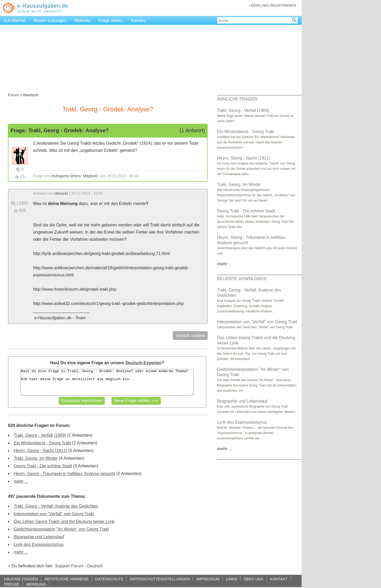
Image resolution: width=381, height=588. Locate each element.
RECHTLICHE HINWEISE (67, 579)
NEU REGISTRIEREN (279, 5)
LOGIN (254, 5)
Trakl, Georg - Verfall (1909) (40, 435)
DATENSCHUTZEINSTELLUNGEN (160, 579)
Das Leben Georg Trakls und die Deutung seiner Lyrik (64, 521)
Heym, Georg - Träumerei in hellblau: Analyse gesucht (64, 474)
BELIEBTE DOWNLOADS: (242, 279)
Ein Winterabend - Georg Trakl (42, 443)
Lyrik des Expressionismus (39, 544)
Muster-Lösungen (50, 20)
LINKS (232, 579)
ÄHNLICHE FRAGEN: (238, 99)
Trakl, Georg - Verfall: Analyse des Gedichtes (56, 506)
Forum (13, 95)
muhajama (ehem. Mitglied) (74, 176)
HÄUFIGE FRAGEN (21, 579)
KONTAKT (279, 579)
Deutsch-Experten (144, 363)
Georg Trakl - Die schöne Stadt (43, 466)
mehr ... (21, 481)
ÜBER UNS (253, 579)
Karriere (139, 20)
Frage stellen (111, 20)
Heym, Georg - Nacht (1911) (40, 451)
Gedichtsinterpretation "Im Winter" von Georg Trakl (61, 529)
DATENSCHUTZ (109, 579)
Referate (82, 20)
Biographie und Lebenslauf (39, 537)
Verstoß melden (190, 336)
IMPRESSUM (208, 579)
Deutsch (95, 566)
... (224, 264)
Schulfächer (14, 20)
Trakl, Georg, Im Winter (36, 458)
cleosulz (61, 193)
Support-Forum (69, 566)
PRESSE (12, 584)
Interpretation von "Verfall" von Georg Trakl (54, 514)
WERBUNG (36, 584)
